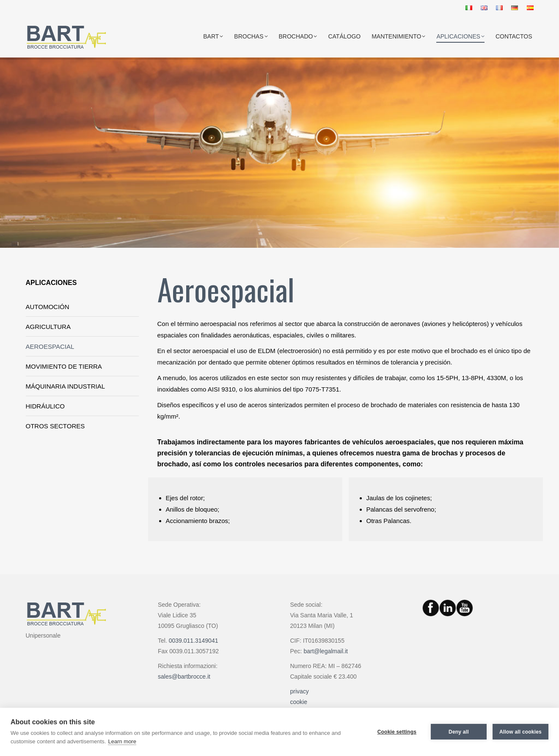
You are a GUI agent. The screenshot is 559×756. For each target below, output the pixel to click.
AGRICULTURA (48, 327)
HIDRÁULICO (45, 406)
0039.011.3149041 (194, 641)
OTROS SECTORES (55, 426)
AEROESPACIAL (50, 346)
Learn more (122, 741)
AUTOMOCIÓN (48, 307)
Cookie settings (397, 732)
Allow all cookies (520, 732)
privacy (300, 691)
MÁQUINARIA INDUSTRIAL (66, 386)
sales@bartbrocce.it (184, 677)
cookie (299, 702)
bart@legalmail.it (325, 651)
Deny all (459, 732)
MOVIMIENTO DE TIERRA (64, 366)
